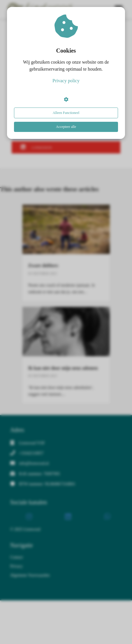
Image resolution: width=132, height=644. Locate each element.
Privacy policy (66, 81)
